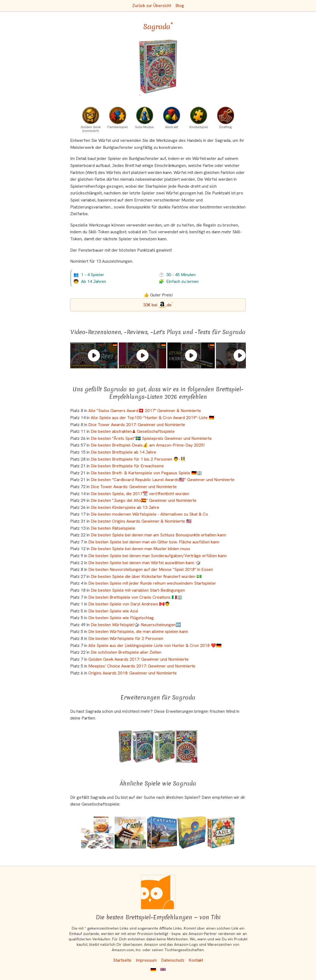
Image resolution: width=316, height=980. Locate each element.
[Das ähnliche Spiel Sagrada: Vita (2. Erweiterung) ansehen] (186, 746)
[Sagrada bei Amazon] (158, 70)
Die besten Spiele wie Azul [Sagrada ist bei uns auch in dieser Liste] (113, 611)
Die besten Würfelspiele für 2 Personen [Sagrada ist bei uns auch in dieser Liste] (126, 638)
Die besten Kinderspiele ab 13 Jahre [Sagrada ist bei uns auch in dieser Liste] (125, 507)
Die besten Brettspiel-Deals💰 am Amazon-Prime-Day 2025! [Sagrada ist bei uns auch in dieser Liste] (148, 445)
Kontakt (196, 960)
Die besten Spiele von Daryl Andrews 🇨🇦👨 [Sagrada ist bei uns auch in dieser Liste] (129, 604)
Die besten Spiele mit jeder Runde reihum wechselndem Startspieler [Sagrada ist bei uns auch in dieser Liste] (152, 583)
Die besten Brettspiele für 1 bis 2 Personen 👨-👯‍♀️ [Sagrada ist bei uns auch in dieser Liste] (138, 459)
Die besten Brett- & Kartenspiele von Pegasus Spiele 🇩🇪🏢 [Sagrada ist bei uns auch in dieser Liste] (146, 473)
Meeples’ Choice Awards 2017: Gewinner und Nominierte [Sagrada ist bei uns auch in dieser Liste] (142, 666)
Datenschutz (173, 960)
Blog (180, 6)
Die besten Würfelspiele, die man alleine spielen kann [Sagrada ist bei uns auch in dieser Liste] (138, 631)
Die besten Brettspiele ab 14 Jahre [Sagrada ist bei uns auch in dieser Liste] (123, 452)
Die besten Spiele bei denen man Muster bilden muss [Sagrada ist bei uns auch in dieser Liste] (140, 549)
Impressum (146, 960)
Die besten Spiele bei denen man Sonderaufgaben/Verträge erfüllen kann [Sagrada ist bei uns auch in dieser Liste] (157, 556)
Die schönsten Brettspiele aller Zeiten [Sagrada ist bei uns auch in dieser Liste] (126, 652)
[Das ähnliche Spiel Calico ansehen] (97, 832)
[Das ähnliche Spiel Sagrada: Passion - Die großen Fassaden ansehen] (143, 746)
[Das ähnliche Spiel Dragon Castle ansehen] (130, 832)
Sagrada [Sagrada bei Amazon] (158, 27)
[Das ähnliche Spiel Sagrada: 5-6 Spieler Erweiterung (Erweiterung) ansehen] (125, 746)
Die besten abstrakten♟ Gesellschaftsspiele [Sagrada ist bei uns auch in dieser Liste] (133, 431)
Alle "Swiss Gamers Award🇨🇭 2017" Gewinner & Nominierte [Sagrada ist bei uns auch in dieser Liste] (145, 411)
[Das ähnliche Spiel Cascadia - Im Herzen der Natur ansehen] (162, 832)
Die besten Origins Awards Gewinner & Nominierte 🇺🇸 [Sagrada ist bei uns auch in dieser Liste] (141, 521)
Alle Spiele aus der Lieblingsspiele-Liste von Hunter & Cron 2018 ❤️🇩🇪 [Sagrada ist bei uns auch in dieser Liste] (155, 645)
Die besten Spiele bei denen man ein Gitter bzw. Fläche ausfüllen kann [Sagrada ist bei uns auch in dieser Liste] (154, 542)
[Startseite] (158, 892)
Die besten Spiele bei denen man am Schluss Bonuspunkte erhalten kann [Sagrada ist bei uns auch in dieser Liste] (158, 535)
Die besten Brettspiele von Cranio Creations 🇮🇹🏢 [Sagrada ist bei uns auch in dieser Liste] (135, 597)
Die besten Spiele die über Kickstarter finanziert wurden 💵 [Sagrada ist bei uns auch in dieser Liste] (146, 576)
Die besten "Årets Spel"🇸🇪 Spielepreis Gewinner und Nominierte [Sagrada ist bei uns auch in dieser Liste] (151, 438)
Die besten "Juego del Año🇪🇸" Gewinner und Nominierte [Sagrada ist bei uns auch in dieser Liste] (144, 500)
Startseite (122, 960)
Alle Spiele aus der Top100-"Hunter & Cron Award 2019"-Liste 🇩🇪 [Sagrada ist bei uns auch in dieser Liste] (152, 418)
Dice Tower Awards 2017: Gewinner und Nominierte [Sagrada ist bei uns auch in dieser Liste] (137, 425)
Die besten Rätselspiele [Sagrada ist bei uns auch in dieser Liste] (113, 528)
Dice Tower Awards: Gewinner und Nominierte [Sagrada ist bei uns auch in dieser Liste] (134, 487)
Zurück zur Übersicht (152, 6)
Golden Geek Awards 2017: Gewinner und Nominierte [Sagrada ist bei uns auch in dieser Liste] (138, 659)
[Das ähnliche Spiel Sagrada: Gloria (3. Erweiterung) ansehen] (165, 746)
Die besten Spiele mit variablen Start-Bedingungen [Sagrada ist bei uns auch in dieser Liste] (138, 590)
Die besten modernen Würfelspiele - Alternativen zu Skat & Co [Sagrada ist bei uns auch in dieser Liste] (149, 514)
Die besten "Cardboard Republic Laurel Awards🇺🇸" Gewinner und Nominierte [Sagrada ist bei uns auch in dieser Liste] (163, 480)
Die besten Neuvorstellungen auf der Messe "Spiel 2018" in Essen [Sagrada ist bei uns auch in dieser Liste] (151, 569)
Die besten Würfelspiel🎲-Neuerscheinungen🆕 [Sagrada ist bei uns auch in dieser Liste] (136, 625)
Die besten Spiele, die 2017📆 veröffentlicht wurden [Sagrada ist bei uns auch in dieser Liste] (140, 494)
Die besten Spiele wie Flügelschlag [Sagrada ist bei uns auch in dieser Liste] (121, 618)
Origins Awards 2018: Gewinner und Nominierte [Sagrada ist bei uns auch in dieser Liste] (132, 673)
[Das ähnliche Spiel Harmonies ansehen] (192, 832)
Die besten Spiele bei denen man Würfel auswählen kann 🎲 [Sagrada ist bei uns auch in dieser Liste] (145, 563)
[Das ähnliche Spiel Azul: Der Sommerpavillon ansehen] (221, 832)
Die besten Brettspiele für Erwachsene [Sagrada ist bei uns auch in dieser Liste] (127, 466)
